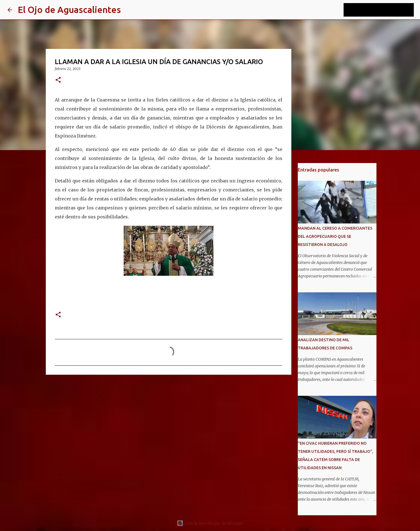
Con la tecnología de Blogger (210, 523)
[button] (58, 80)
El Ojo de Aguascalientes (69, 10)
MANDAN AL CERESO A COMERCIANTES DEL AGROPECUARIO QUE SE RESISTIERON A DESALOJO (335, 236)
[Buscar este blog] (384, 10)
